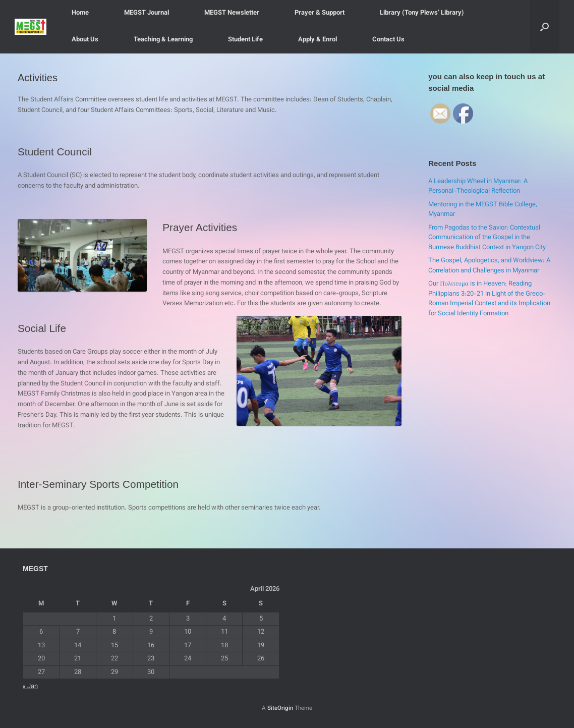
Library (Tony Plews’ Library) (422, 13)
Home (80, 13)
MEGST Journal (147, 13)
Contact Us (388, 40)
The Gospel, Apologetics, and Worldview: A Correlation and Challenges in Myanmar (489, 266)
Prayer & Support (320, 13)
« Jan (30, 687)
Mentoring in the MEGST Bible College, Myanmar (483, 210)
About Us (85, 40)
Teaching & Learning (163, 40)
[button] (544, 27)
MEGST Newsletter (232, 13)
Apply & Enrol (318, 40)
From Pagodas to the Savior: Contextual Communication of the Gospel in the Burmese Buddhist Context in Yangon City (487, 238)
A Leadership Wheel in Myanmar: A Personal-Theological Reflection (478, 187)
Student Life (245, 40)
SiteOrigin (280, 708)
